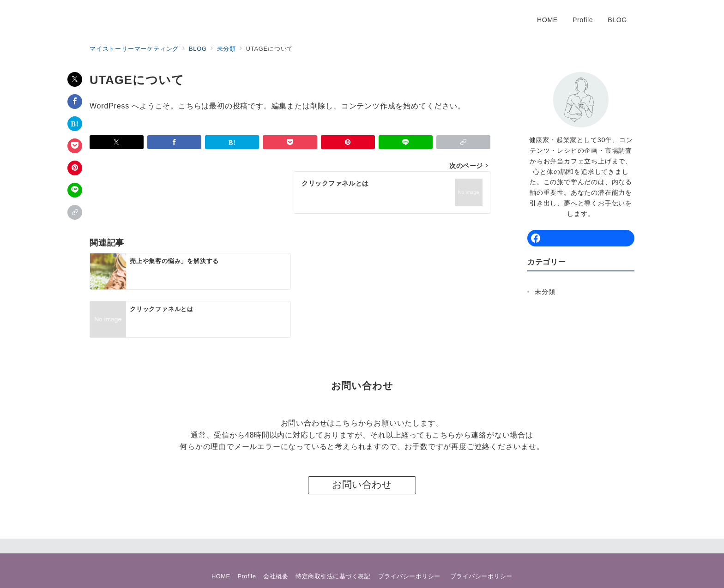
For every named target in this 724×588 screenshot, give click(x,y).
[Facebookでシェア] (75, 102)
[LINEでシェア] (75, 190)
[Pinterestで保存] (75, 168)
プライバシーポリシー (481, 540)
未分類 (545, 292)
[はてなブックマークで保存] (75, 124)
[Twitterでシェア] (75, 79)
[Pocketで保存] (75, 146)
